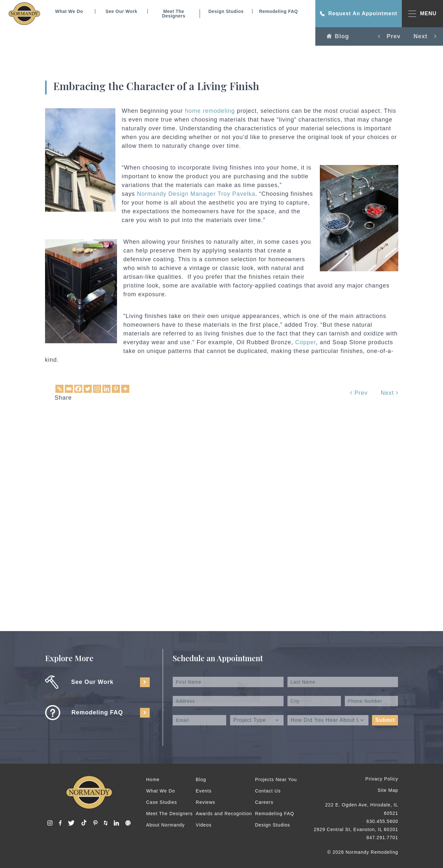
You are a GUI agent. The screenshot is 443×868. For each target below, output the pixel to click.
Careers (264, 802)
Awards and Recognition (224, 814)
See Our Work (121, 11)
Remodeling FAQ (278, 11)
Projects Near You (276, 780)
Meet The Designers (174, 14)
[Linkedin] (106, 389)
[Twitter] (88, 389)
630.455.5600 (382, 821)
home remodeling (210, 111)
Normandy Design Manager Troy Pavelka (195, 194)
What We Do (69, 11)
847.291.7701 (382, 838)
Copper (306, 342)
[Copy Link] (59, 389)
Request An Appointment (359, 14)
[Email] (69, 389)
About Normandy (165, 825)
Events (204, 791)
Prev (359, 393)
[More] (125, 389)
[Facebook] (78, 389)
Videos (204, 825)
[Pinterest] (116, 389)
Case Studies (162, 802)
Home (153, 780)
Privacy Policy (382, 779)
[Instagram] (97, 389)
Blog (338, 36)
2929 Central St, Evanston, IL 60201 (356, 829)
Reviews (205, 802)
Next (389, 393)
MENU (422, 14)
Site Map (388, 790)
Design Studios (226, 11)
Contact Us (268, 791)
